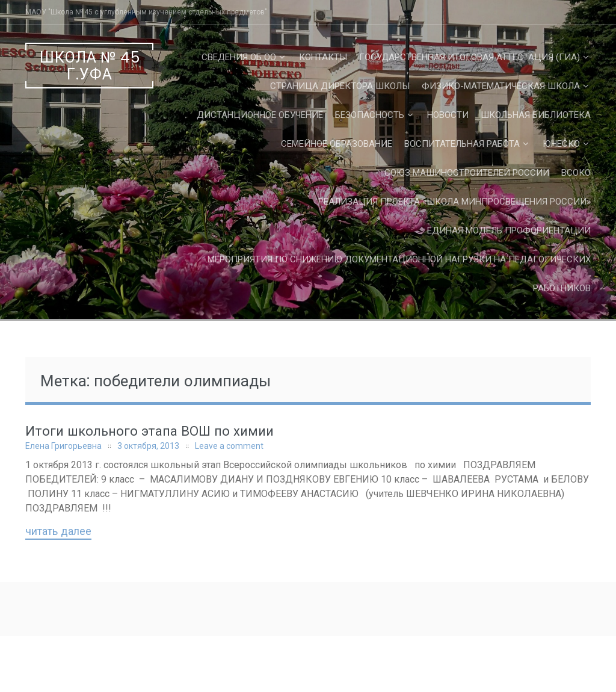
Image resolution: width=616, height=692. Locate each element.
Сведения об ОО (239, 57)
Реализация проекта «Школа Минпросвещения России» (454, 202)
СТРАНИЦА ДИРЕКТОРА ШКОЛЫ (340, 86)
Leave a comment (229, 446)
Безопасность (370, 115)
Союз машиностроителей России (467, 173)
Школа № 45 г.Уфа (90, 66)
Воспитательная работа (462, 144)
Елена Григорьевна (63, 446)
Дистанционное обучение (260, 115)
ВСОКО (576, 173)
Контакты (323, 57)
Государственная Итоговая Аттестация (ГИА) (470, 57)
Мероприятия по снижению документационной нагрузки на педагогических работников (399, 274)
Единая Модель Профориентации (509, 230)
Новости (448, 115)
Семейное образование (337, 144)
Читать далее (58, 532)
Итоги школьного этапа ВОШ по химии (149, 431)
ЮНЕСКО (561, 144)
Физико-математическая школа (501, 86)
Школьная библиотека (536, 115)
